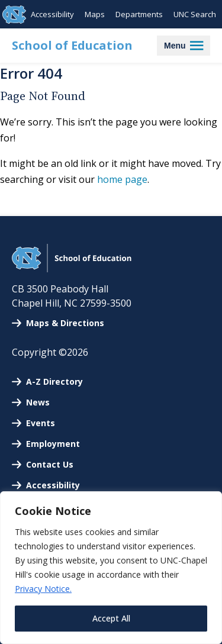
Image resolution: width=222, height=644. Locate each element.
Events (41, 423)
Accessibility (52, 14)
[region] (111, 568)
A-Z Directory (54, 381)
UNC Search (195, 14)
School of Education (72, 45)
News (38, 402)
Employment (53, 444)
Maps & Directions (65, 323)
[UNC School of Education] (72, 269)
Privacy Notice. (43, 589)
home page (122, 179)
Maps (95, 14)
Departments (139, 14)
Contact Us (50, 464)
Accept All (111, 618)
